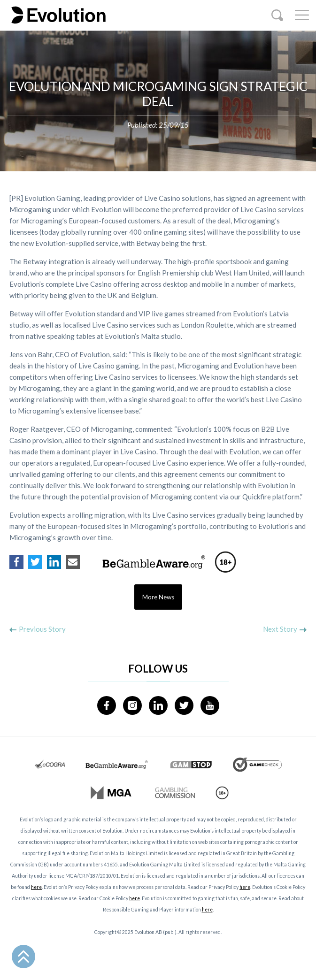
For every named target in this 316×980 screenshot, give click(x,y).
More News (158, 597)
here (36, 887)
